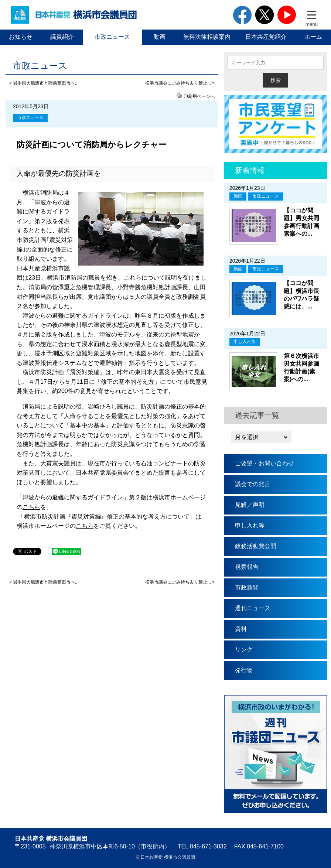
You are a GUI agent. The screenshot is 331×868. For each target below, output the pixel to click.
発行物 (244, 670)
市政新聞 (247, 587)
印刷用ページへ (199, 96)
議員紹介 (62, 37)
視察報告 (247, 567)
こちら (31, 507)
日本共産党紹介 (266, 37)
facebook (242, 15)
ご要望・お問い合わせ (265, 463)
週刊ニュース (253, 608)
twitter (265, 15)
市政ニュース (112, 37)
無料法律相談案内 (207, 37)
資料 (241, 629)
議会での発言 (253, 484)
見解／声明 (250, 505)
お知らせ (21, 37)
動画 (160, 37)
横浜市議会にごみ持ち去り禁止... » (180, 83)
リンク (244, 650)
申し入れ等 (245, 342)
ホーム (313, 37)
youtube (287, 15)
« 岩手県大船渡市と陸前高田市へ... (44, 83)
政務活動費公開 (256, 546)
